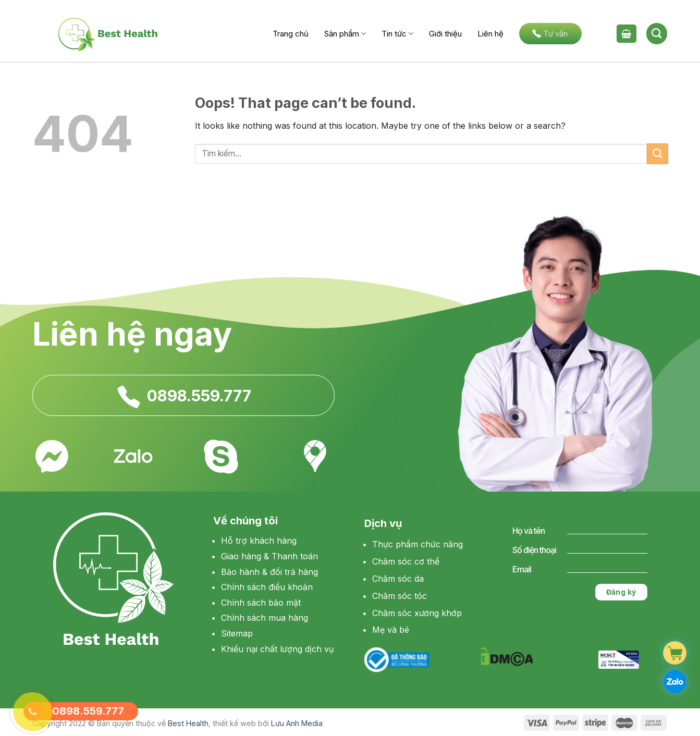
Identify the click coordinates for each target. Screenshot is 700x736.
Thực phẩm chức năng (417, 544)
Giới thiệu (445, 34)
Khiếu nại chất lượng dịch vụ (277, 649)
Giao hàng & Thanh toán (269, 556)
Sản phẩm (345, 34)
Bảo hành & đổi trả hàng (269, 572)
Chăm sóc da (398, 579)
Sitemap (237, 633)
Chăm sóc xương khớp (417, 613)
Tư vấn (550, 34)
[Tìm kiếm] (657, 33)
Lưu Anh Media (297, 723)
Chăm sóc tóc (400, 596)
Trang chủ (291, 34)
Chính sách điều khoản (267, 587)
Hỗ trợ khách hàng (259, 541)
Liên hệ (490, 34)
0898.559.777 (199, 396)
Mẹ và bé (391, 630)
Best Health (188, 723)
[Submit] (657, 154)
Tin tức (397, 34)
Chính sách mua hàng (265, 618)
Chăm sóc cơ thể (406, 561)
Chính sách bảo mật (261, 603)
